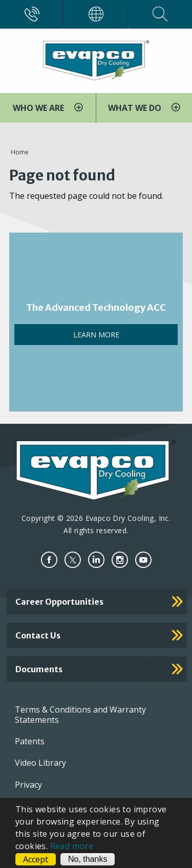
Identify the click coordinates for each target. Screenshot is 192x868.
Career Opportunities (59, 602)
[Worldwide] (96, 14)
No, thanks (88, 859)
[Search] (160, 14)
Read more (72, 846)
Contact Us (38, 635)
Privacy (28, 785)
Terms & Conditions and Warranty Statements (80, 715)
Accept (36, 859)
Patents (30, 741)
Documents (39, 669)
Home (20, 152)
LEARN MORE (96, 335)
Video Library (40, 763)
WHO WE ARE (39, 108)
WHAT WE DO (136, 108)
